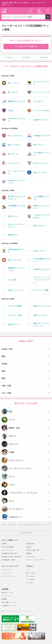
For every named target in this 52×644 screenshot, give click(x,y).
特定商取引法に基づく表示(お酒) (11, 557)
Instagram (32, 579)
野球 (10, 412)
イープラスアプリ (7, 570)
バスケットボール (16, 460)
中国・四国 (6, 386)
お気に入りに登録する (28, 46)
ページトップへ (26, 533)
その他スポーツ (15, 517)
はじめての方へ (31, 557)
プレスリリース (6, 596)
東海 (3, 371)
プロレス (12, 436)
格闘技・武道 (14, 428)
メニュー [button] (48, 13)
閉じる (49, 3)
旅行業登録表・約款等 (8, 560)
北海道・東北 (7, 349)
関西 (3, 378)
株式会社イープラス (7, 593)
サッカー (12, 420)
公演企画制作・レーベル (9, 605)
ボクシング (13, 444)
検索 (50, 18)
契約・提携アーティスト (9, 602)
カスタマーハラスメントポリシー (36, 560)
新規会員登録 (30, 544)
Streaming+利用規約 (8, 547)
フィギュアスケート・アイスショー (23, 493)
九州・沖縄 (6, 393)
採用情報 (4, 599)
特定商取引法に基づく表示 (10, 553)
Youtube (31, 576)
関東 (3, 356)
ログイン (31, 13)
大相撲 (11, 452)
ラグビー (12, 485)
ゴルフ (11, 501)
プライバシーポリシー (8, 550)
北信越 (4, 364)
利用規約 (4, 544)
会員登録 (39, 13)
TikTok (31, 583)
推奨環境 (29, 553)
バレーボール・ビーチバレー (21, 468)
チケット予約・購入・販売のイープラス (4, 11)
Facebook (32, 573)
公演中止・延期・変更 (33, 550)
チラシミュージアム (7, 576)
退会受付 (29, 547)
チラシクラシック (7, 573)
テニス (11, 476)
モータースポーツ (16, 509)
